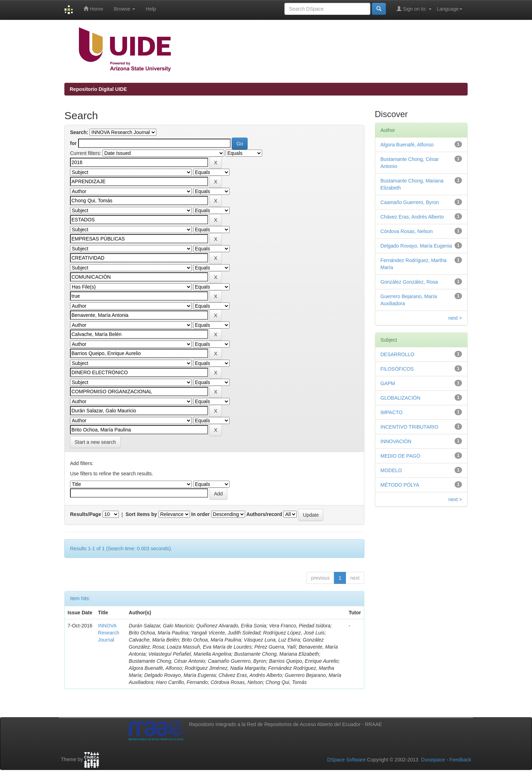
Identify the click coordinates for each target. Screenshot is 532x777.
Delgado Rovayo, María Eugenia (416, 246)
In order (201, 514)
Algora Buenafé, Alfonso (407, 145)
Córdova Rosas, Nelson (407, 231)
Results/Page (86, 514)
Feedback (460, 760)
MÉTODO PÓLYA (400, 485)
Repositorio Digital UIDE (98, 89)
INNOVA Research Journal (109, 633)
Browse (125, 9)
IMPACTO (392, 412)
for (73, 143)
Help (151, 9)
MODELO (391, 470)
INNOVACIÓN (396, 441)
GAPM (388, 383)
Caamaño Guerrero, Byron (410, 202)
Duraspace (433, 760)
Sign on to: (414, 9)
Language (450, 9)
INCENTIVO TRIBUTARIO (410, 427)
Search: (79, 132)
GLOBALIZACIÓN (401, 398)
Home (93, 9)
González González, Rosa (409, 282)
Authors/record (264, 514)
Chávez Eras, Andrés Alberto (412, 217)
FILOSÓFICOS (397, 369)
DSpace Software (346, 760)
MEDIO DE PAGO (401, 456)
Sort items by (141, 514)
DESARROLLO (398, 354)
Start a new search (95, 442)
